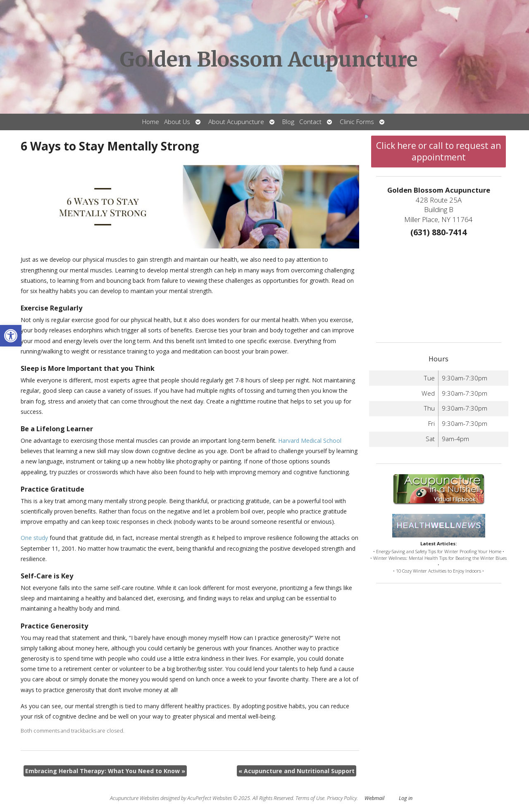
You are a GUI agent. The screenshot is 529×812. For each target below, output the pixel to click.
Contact (310, 122)
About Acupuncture (236, 122)
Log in (406, 798)
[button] (11, 336)
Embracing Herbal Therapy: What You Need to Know (105, 771)
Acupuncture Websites (135, 798)
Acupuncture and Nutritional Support (297, 771)
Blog (288, 122)
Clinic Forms (357, 122)
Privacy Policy (342, 798)
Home (151, 122)
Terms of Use (310, 798)
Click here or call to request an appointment (438, 151)
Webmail (374, 798)
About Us (177, 122)
